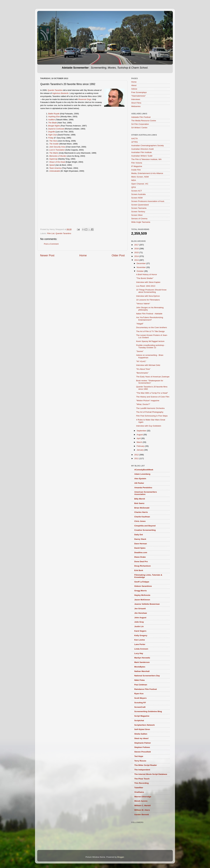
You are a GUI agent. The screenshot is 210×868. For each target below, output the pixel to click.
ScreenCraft (140, 707)
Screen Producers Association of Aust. (148, 201)
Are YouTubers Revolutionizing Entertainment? (150, 319)
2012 (137, 455)
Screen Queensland (140, 205)
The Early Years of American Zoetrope (153, 377)
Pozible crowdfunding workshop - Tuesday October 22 (151, 346)
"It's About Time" (143, 369)
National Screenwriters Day (147, 676)
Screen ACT (137, 191)
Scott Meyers (140, 698)
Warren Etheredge (143, 797)
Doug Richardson (143, 566)
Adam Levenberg (142, 474)
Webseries (136, 106)
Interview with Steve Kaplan (148, 282)
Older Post (118, 255)
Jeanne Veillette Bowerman (147, 604)
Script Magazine (142, 716)
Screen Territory (138, 212)
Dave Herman (141, 544)
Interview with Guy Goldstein (149, 426)
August (140, 435)
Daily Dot (139, 535)
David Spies (140, 548)
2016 (137, 249)
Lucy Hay (139, 653)
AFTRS (134, 142)
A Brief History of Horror (147, 274)
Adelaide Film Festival (141, 117)
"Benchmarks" (142, 373)
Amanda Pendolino (143, 488)
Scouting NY (140, 703)
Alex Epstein (140, 479)
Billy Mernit (140, 499)
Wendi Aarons (141, 801)
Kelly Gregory (141, 635)
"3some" (140, 351)
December (141, 263)
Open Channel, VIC (140, 184)
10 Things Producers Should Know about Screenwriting (151, 291)
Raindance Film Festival (146, 689)
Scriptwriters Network (145, 725)
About (134, 85)
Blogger (121, 857)
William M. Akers (142, 810)
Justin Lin (139, 626)
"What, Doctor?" (143, 404)
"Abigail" (140, 324)
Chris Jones (140, 521)
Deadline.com (141, 552)
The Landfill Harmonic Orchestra (150, 408)
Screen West (137, 215)
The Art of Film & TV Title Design (150, 331)
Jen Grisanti (140, 609)
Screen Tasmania (139, 208)
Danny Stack (140, 539)
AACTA (134, 139)
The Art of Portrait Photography (150, 412)
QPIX (134, 187)
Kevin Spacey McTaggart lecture (150, 341)
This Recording (141, 783)
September (142, 431)
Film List (51, 233)
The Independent (142, 770)
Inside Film (136, 170)
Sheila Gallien (141, 734)
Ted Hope (139, 756)
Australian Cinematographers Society (148, 145)
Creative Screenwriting (145, 530)
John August (140, 618)
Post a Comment (51, 244)
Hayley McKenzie (142, 595)
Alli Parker (139, 483)
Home (83, 255)
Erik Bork (139, 570)
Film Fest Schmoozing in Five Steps (152, 416)
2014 (137, 256)
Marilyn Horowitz (142, 658)
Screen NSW (137, 198)
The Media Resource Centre (144, 121)
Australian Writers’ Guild (142, 156)
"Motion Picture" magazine (148, 401)
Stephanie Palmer (143, 743)
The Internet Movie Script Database (151, 774)
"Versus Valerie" (143, 304)
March (140, 442)
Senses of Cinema (139, 219)
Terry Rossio (140, 761)
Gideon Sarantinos (143, 586)
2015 (137, 252)
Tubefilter (139, 788)
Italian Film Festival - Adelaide (149, 314)
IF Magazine (137, 166)
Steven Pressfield (143, 752)
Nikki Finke (139, 680)
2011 (137, 458)
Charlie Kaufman (142, 517)
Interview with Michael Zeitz (148, 365)
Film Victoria (137, 163)
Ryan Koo (139, 694)
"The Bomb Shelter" (145, 278)
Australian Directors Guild (142, 149)
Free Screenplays (139, 92)
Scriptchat (139, 720)
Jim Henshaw (141, 613)
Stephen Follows (142, 747)
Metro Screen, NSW (140, 177)
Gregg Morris (141, 591)
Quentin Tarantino (55, 90)
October (140, 271)
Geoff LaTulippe (142, 582)
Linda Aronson (141, 649)
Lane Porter (140, 644)
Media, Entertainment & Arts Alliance (147, 173)
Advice (134, 89)
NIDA (134, 180)
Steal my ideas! (141, 738)
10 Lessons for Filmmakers (148, 300)
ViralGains (139, 792)
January (140, 450)
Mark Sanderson (142, 662)
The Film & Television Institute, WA (146, 159)
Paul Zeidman (141, 685)
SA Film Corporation (140, 124)
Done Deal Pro (141, 562)
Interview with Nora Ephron (148, 296)
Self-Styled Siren (142, 729)
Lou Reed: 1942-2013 (146, 286)
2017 (137, 245)
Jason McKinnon (142, 600)
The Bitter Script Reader (146, 765)
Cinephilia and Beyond (145, 526)
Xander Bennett (142, 815)
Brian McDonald (142, 508)
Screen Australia (138, 194)
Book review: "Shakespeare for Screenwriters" (150, 382)
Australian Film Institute (141, 152)
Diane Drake (140, 557)
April (139, 438)
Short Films (136, 103)
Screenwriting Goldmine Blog (148, 711)
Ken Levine (140, 640)
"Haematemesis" (139, 96)
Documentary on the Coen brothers (152, 327)
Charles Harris (141, 512)
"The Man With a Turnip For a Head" (152, 393)
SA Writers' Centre (139, 128)
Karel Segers (140, 631)
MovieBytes (140, 667)
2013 (137, 260)
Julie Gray (139, 622)
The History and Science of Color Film (153, 397)
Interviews (136, 99)
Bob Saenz (139, 503)
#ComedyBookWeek (144, 470)
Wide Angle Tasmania (141, 222)
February (141, 446)
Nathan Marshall (142, 671)
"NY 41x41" (141, 361)
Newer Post (47, 255)
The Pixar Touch (142, 779)
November (141, 267)
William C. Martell (142, 805)
